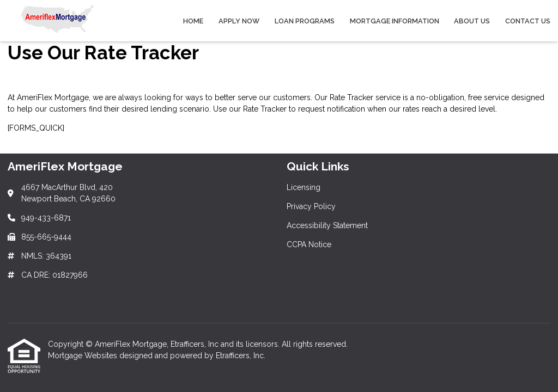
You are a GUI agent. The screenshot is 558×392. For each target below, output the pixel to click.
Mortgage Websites (84, 356)
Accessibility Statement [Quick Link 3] (327, 225)
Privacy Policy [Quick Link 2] (311, 206)
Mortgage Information (395, 21)
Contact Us (528, 21)
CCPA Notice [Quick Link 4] (309, 244)
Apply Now (239, 21)
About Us (472, 21)
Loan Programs (305, 21)
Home (193, 21)
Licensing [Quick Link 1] (304, 187)
